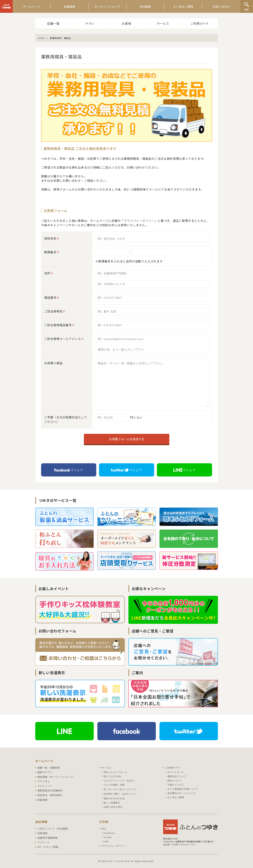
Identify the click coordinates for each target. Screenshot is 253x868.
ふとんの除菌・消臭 (114, 785)
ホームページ (32, 6)
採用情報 (42, 833)
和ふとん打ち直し (113, 776)
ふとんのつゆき (6, 6)
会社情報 (145, 6)
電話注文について (177, 776)
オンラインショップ (107, 6)
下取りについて (176, 785)
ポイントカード (176, 772)
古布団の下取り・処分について (120, 794)
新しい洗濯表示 (112, 803)
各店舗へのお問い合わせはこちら (179, 844)
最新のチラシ (45, 772)
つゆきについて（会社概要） (54, 829)
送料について (175, 780)
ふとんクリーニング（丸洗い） (120, 780)
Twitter (108, 837)
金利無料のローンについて (181, 793)
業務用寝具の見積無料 (50, 790)
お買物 (126, 23)
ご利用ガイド (200, 23)
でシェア (69, 470)
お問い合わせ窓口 (113, 807)
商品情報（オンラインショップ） (56, 777)
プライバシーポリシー (139, 221)
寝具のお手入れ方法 (114, 798)
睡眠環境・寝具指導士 (50, 795)
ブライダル (44, 781)
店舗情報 (70, 6)
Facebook (109, 833)
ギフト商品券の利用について (183, 789)
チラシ (90, 23)
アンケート (44, 842)
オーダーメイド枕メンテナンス (120, 789)
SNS (104, 829)
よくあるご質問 (183, 6)
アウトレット (45, 786)
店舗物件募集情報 (47, 838)
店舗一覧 (53, 23)
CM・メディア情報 (48, 847)
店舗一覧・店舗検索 (49, 768)
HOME (41, 38)
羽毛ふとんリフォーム (115, 772)
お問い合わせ (221, 6)
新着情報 (42, 800)
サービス (163, 23)
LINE (106, 841)
